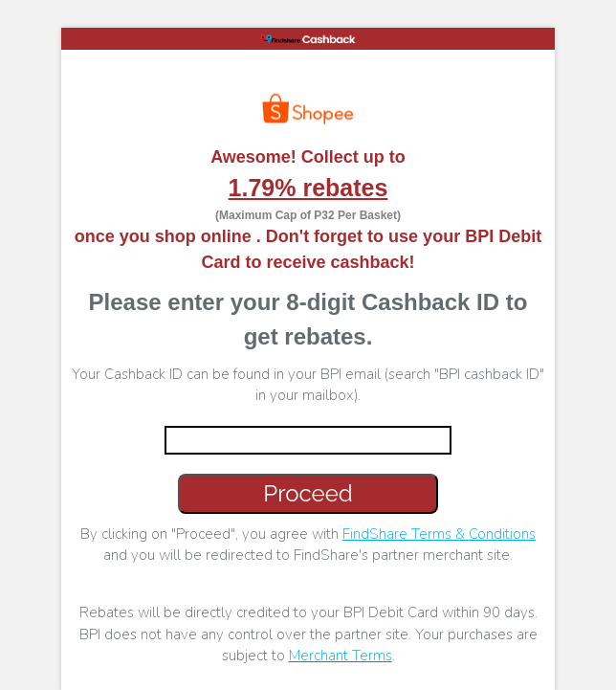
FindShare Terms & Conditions (439, 534)
